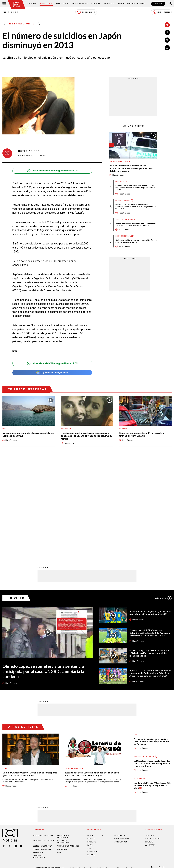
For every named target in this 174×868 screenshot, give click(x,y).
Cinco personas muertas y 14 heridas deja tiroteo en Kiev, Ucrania (142, 434)
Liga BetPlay (121, 181)
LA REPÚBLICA (120, 737)
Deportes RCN (62, 4)
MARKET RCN (150, 747)
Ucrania (123, 429)
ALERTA (91, 750)
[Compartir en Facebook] (167, 32)
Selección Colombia (125, 236)
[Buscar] (170, 4)
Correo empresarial (42, 751)
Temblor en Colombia (125, 219)
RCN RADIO (92, 744)
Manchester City (142, 681)
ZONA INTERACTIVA (153, 741)
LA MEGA (91, 757)
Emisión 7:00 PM (161, 12)
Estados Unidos (123, 200)
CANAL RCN (158, 4)
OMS (136, 637)
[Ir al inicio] (17, 5)
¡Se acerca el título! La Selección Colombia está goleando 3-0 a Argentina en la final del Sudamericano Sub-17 (150, 535)
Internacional (46, 4)
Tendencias (108, 4)
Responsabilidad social (43, 737)
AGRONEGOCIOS (121, 744)
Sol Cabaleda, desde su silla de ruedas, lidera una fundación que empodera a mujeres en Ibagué (152, 665)
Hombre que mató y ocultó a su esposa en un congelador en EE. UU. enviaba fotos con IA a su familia (87, 436)
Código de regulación (43, 748)
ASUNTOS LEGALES (122, 741)
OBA (59, 754)
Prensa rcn (38, 754)
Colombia (32, 4)
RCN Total (92, 741)
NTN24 (90, 737)
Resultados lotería (74, 670)
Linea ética (62, 751)
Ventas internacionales (68, 748)
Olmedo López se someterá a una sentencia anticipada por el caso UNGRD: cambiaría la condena (43, 573)
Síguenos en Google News (52, 373)
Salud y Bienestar (80, 4)
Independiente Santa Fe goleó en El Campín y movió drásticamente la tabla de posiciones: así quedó (136, 188)
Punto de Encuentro (136, 4)
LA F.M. (90, 747)
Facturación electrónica (63, 738)
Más (163, 500)
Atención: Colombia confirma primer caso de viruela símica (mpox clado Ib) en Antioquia (152, 643)
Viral (5, 670)
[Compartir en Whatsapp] (167, 48)
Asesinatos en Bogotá (120, 161)
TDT (102, 737)
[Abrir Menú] (4, 4)
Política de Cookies (105, 770)
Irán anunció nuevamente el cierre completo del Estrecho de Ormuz (28, 434)
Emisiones (11, 12)
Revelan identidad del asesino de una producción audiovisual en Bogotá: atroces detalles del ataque (131, 168)
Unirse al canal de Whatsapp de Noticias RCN (52, 171)
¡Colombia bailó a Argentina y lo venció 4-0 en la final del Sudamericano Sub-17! (136, 241)
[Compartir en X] (167, 40)
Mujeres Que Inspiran (144, 659)
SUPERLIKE (149, 744)
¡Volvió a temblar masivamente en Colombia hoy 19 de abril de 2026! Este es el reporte (136, 224)
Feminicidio (66, 429)
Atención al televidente (44, 743)
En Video (16, 500)
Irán (4, 429)
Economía (95, 4)
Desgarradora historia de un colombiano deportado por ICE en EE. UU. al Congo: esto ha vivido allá (135, 207)
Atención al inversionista (39, 759)
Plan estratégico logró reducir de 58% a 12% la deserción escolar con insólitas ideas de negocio (149, 555)
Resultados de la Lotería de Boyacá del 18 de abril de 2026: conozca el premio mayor (92, 676)
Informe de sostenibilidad (64, 744)
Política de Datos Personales (81, 770)
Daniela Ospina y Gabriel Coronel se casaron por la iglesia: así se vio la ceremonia (30, 676)
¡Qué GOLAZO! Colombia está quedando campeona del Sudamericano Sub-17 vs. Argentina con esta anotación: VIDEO (150, 575)
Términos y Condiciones (126, 770)
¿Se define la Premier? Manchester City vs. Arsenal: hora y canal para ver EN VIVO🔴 (153, 687)
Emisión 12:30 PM (86, 12)
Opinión (120, 4)
